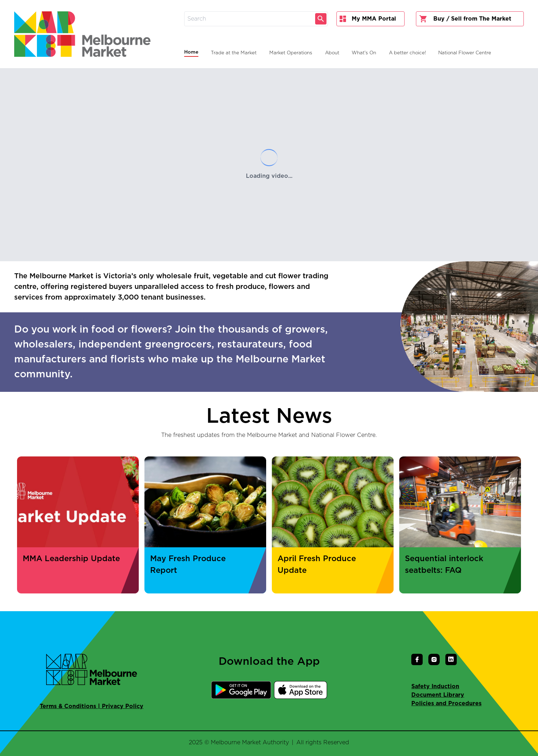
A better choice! (407, 53)
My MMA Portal (368, 19)
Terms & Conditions (68, 706)
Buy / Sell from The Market (465, 19)
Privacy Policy (123, 706)
